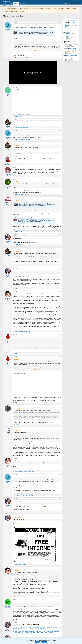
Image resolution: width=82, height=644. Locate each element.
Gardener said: (16, 461)
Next (13, 20)
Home (5, 3)
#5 (61, 143)
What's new (22, 3)
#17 (61, 428)
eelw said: (16, 337)
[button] (26, 3)
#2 (61, 88)
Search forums (10, 5)
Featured (11, 3)
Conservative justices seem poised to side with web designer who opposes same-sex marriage (38, 31)
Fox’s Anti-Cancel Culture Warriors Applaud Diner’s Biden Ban (31, 219)
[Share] (59, 23)
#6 (61, 157)
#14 (61, 335)
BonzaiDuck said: (17, 359)
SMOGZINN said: (17, 182)
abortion (41, 44)
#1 (61, 23)
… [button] (9, 20)
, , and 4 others (22, 331)
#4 (61, 131)
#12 (61, 269)
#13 (61, 292)
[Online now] (8, 125)
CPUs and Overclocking (70, 30)
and (18, 116)
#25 (61, 636)
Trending (5, 5)
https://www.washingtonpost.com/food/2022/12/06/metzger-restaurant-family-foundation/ (30, 42)
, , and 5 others (22, 176)
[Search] (76, 3)
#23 (61, 599)
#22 (61, 568)
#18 (61, 458)
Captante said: (16, 251)
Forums (16, 3)
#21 (61, 515)
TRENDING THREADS (69, 20)
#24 (61, 622)
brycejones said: (17, 145)
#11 (61, 249)
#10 (61, 235)
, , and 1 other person (22, 140)
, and (22, 194)
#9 (61, 198)
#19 (61, 475)
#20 (61, 499)
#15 (61, 357)
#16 (61, 406)
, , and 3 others (23, 58)
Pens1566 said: (17, 133)
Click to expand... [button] (37, 50)
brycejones (6, 18)
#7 (61, 167)
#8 (61, 179)
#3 (61, 120)
